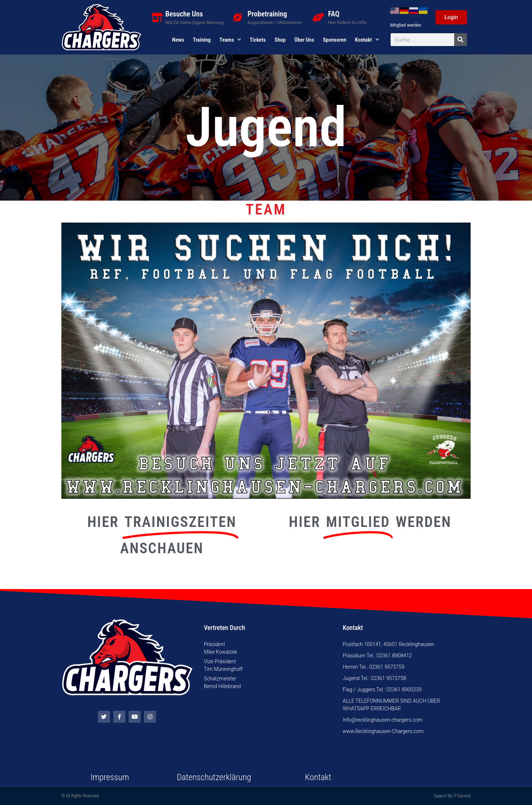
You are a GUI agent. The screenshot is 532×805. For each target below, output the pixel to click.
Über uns (304, 40)
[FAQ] (318, 17)
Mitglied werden (406, 25)
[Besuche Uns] (157, 17)
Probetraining (267, 14)
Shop (280, 40)
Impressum (110, 777)
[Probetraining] (238, 17)
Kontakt (367, 40)
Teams (230, 40)
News (178, 40)
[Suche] (461, 40)
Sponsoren (335, 40)
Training (202, 40)
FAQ (334, 14)
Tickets (258, 40)
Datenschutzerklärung (214, 777)
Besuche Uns (184, 14)
